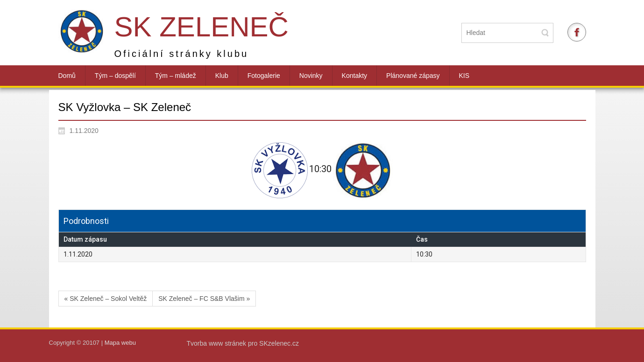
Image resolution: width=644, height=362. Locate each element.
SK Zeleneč (202, 27)
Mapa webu (120, 343)
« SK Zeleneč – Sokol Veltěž (106, 299)
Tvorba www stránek (217, 343)
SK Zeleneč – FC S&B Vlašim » (204, 299)
